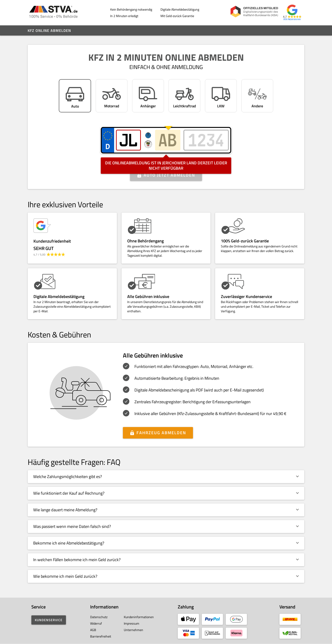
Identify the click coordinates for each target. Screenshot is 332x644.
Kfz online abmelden (49, 30)
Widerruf (96, 623)
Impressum (132, 623)
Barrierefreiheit (101, 636)
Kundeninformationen (139, 617)
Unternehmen (133, 630)
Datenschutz (99, 617)
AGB (93, 630)
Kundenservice (49, 620)
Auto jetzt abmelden (169, 175)
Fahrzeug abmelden (161, 433)
